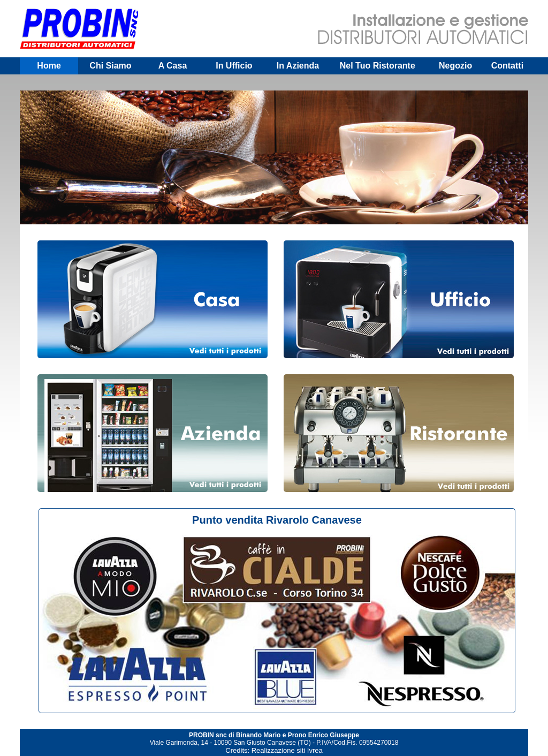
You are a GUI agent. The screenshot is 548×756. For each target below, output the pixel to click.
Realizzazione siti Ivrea (287, 750)
